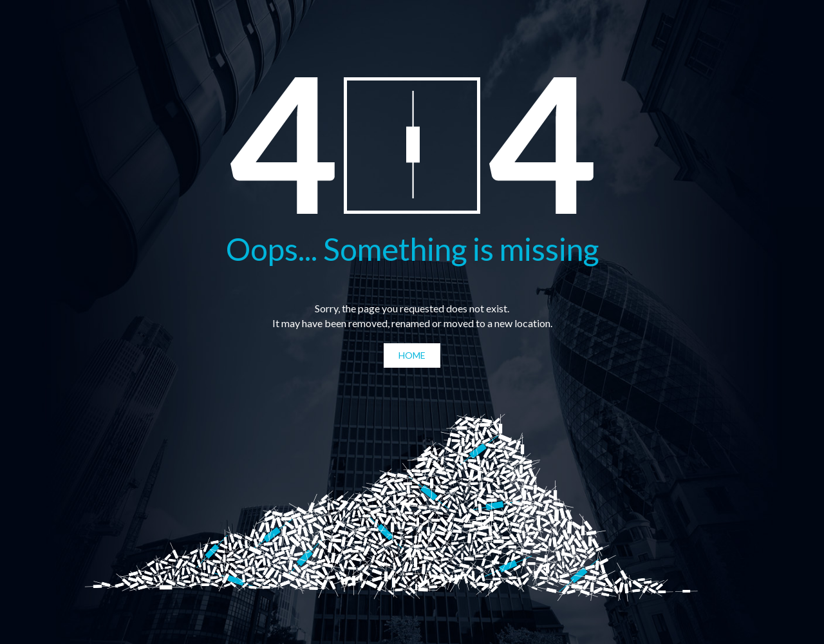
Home (412, 355)
